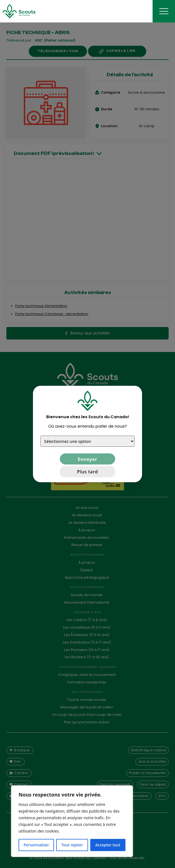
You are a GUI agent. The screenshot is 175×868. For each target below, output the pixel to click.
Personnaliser (36, 845)
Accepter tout (108, 845)
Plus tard (87, 472)
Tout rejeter (72, 845)
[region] (72, 821)
